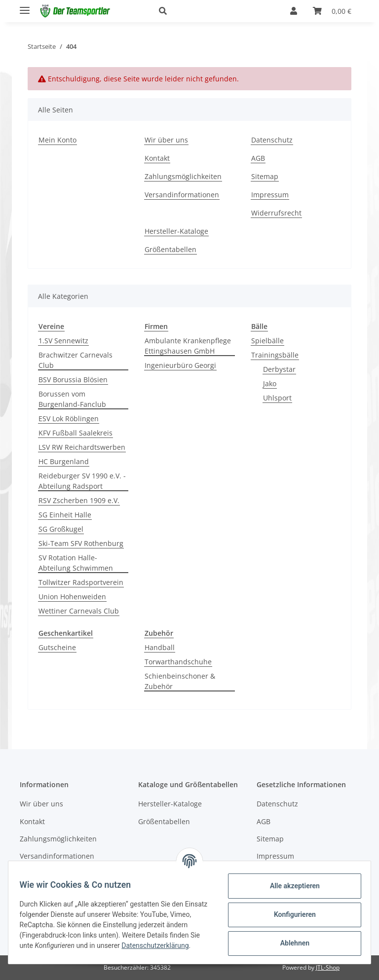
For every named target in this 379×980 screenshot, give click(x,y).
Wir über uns (166, 140)
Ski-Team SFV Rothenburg (81, 543)
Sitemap (265, 176)
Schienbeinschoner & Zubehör (180, 681)
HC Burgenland (64, 461)
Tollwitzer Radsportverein (81, 582)
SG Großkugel (61, 529)
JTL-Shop (328, 967)
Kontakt (157, 158)
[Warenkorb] (332, 11)
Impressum (270, 195)
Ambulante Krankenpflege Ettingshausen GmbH (188, 346)
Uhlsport (277, 398)
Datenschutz (272, 140)
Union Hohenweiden (72, 597)
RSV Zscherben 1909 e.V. (79, 500)
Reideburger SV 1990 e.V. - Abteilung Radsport (82, 481)
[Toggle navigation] (25, 6)
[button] (213, 11)
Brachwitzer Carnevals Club (76, 360)
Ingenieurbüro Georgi (180, 365)
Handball (160, 647)
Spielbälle (267, 341)
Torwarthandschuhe (178, 662)
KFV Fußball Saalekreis (76, 433)
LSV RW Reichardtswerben (82, 447)
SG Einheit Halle (65, 515)
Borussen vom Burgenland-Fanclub (72, 399)
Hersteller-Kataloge (176, 231)
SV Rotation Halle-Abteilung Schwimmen (76, 563)
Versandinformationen (182, 195)
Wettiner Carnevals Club (79, 611)
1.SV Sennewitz (63, 341)
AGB (258, 158)
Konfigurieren (290, 914)
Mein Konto (57, 140)
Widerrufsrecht (276, 213)
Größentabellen (171, 249)
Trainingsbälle (275, 355)
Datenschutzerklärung (58, 950)
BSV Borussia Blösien (73, 380)
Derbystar (279, 369)
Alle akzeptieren (290, 885)
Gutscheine (57, 647)
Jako (270, 383)
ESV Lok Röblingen (69, 418)
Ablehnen (290, 943)
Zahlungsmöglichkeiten (183, 176)
